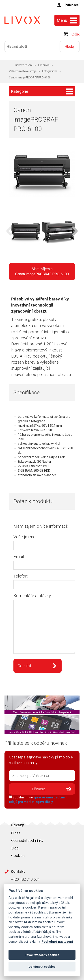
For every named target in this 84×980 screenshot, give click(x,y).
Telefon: (21, 576)
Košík (75, 34)
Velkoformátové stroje (23, 71)
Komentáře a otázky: (32, 596)
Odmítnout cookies (42, 967)
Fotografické (50, 71)
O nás (16, 833)
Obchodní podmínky (27, 840)
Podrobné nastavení (57, 942)
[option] (26, 233)
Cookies (18, 856)
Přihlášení (72, 5)
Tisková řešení (24, 65)
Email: (19, 557)
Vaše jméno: (25, 537)
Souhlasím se (38, 800)
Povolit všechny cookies (42, 955)
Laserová (44, 65)
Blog (15, 848)
